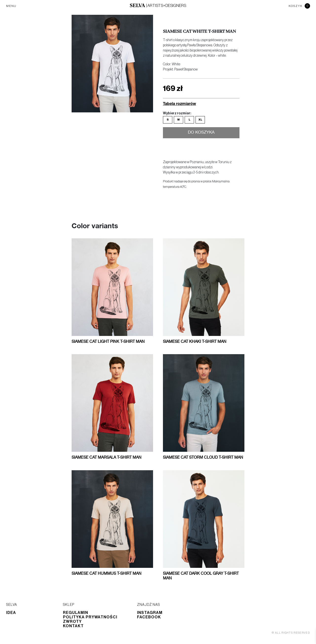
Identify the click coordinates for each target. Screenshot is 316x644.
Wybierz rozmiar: (177, 113)
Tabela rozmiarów (179, 103)
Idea (11, 613)
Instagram (150, 613)
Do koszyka (201, 133)
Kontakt (73, 626)
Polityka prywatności (90, 617)
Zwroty (72, 622)
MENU (11, 6)
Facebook (149, 617)
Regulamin (76, 613)
